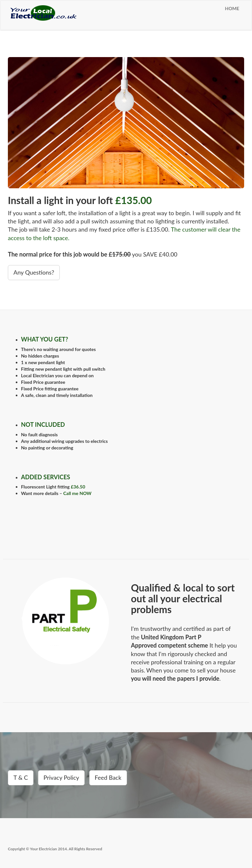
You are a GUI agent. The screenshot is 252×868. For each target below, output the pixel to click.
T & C (21, 777)
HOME (232, 8)
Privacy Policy (62, 777)
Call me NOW (77, 493)
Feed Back (108, 777)
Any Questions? (34, 272)
